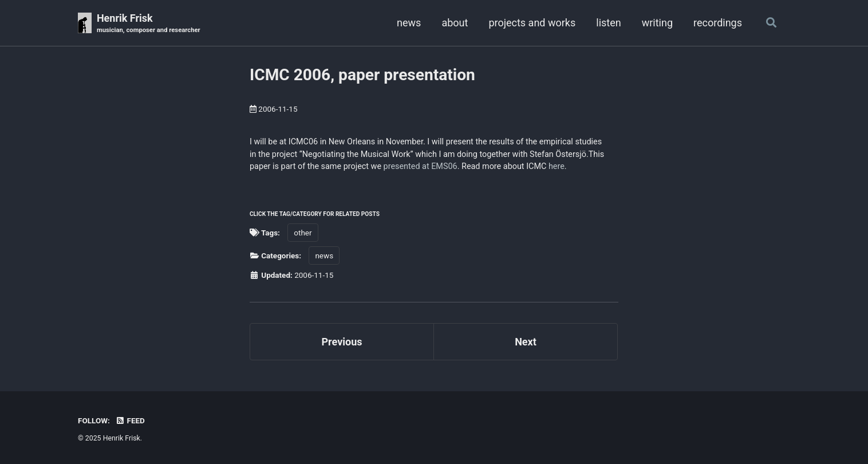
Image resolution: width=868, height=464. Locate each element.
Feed (130, 420)
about (455, 23)
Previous (342, 342)
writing (657, 23)
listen (608, 23)
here (557, 166)
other (303, 233)
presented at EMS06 (421, 166)
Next (526, 342)
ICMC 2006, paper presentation (362, 75)
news (409, 23)
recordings (718, 23)
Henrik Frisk (149, 24)
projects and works (532, 23)
